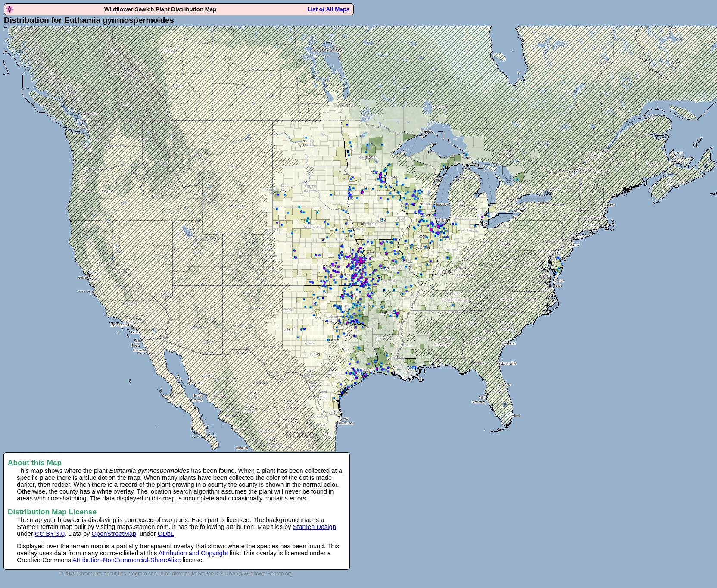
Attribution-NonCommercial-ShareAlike (127, 560)
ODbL (166, 534)
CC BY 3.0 (50, 534)
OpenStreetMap (114, 534)
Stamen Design (315, 527)
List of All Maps (329, 9)
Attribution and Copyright (193, 553)
